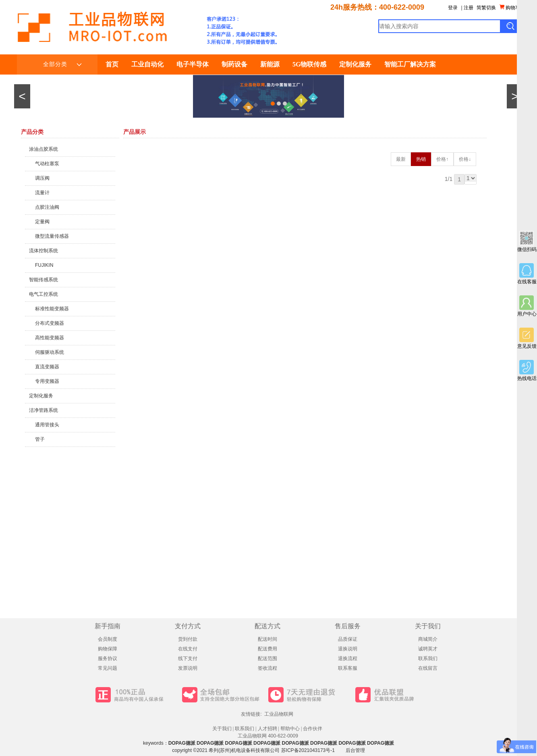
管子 (40, 439)
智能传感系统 (44, 280)
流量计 (42, 193)
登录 (453, 8)
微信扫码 (527, 242)
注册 (469, 8)
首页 (112, 64)
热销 (421, 159)
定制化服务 (355, 64)
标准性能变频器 (52, 309)
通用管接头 (47, 425)
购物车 (510, 7)
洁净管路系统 (44, 410)
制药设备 (234, 64)
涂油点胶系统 (44, 149)
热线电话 (527, 371)
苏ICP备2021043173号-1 (308, 750)
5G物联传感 (309, 64)
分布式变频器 (50, 323)
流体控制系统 (44, 251)
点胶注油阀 (47, 207)
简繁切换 (486, 8)
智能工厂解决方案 (410, 64)
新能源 (270, 64)
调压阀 (42, 178)
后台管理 (355, 750)
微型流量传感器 (52, 236)
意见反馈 (527, 338)
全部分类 (62, 64)
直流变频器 (47, 367)
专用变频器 (47, 381)
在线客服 (527, 274)
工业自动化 (147, 64)
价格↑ (442, 159)
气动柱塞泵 (47, 164)
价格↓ (465, 159)
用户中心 (527, 306)
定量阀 (42, 222)
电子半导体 (193, 64)
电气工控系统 (44, 294)
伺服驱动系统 (50, 352)
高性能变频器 (50, 338)
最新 (401, 159)
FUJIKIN (44, 265)
